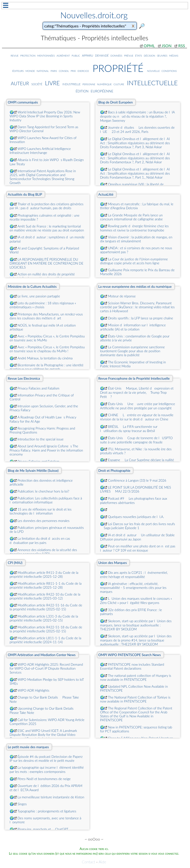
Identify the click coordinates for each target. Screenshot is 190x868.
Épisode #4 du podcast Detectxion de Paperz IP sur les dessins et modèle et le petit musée (46, 759)
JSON (167, 46)
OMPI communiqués (23, 102)
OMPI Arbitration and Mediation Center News (42, 655)
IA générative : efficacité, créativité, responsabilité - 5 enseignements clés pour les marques (133, 588)
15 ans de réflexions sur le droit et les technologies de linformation (41, 511)
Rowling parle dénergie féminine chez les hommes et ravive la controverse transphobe (134, 228)
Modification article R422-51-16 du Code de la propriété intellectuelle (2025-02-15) (46, 607)
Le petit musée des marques (28, 747)
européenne (102, 90)
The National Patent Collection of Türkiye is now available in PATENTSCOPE (135, 699)
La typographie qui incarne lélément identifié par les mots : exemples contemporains (47, 770)
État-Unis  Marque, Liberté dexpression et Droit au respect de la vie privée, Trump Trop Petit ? (137, 393)
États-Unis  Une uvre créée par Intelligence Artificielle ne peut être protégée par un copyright (137, 406)
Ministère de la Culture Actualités (32, 287)
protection (28, 55)
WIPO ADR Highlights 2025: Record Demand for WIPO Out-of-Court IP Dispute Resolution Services (46, 668)
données (116, 55)
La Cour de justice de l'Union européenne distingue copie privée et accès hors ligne (134, 261)
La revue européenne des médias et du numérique (135, 287)
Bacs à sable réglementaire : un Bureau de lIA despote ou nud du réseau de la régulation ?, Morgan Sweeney (137, 116)
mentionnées (46, 55)
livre (52, 82)
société (37, 84)
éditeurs (18, 71)
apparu (88, 55)
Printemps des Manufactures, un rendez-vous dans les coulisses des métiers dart (46, 316)
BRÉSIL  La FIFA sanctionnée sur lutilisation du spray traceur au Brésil (129, 429)
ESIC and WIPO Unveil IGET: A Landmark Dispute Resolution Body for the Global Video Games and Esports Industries (43, 735)
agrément (63, 55)
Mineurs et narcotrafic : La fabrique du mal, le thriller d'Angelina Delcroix (137, 206)
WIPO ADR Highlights (33, 690)
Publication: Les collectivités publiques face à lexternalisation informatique (46, 500)
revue (15, 55)
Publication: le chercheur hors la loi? (43, 491)
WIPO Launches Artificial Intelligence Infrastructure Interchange (40, 151)
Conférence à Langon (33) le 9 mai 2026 (137, 480)
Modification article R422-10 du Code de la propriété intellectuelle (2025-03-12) (45, 596)
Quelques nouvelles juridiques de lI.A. (136, 517)
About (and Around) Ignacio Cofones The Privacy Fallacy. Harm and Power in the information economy (46, 450)
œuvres (162, 55)
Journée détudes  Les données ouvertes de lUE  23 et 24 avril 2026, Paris (137, 130)
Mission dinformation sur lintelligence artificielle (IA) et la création (133, 327)
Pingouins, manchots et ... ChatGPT (43, 829)
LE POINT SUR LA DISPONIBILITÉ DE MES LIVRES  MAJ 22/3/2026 (136, 489)
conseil (64, 71)
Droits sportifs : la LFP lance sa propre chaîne (140, 318)
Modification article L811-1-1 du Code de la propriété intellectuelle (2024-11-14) (45, 640)
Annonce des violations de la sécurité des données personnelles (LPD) (43, 552)
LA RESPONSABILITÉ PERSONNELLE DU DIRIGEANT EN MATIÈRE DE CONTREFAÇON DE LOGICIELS (47, 263)
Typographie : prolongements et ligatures (47, 811)
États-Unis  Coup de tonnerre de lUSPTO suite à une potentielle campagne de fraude (136, 440)
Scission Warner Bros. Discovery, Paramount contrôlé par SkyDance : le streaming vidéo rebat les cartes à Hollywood (137, 307)
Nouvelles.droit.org (94, 15)
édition (82, 91)
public (76, 55)
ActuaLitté (106, 194)
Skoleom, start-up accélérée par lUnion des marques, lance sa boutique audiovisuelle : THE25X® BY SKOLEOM (136, 625)
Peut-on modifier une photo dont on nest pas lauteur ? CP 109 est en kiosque (138, 548)
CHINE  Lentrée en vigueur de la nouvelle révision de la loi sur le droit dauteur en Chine (137, 417)
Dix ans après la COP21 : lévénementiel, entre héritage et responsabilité (134, 575)
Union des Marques (113, 563)
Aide (102, 862)
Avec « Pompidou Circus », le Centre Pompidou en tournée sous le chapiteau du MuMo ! (47, 349)
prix (73, 71)
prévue (129, 55)
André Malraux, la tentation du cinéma (45, 358)
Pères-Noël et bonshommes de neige (44, 779)
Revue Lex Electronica (24, 378)
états (139, 55)
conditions (169, 71)
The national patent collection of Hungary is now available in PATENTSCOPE (136, 678)
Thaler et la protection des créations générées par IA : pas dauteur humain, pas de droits (47, 206)
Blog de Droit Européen (116, 102)
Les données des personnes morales (43, 521)
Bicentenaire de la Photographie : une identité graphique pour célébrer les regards (47, 367)
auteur (20, 83)
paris (54, 71)
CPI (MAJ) (15, 563)
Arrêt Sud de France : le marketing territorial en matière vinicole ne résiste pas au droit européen (47, 228)
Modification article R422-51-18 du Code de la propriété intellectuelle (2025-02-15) (46, 629)
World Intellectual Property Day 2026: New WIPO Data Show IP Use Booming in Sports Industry (45, 116)
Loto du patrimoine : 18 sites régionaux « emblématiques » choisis (43, 305)
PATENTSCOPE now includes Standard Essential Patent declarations (132, 666)
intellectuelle (152, 82)
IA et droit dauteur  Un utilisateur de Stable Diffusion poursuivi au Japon (137, 537)
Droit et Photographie (114, 471)
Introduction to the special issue (41, 439)
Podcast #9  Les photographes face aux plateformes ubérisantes (134, 501)
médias (174, 55)
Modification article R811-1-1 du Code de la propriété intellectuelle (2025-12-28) (46, 585)
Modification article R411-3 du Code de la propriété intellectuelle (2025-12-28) (44, 575)
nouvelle (153, 71)
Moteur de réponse (122, 296)
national (43, 71)
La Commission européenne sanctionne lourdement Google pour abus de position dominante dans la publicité (132, 351)
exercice (83, 71)
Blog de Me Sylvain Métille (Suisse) (33, 471)
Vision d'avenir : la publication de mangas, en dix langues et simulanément (136, 239)
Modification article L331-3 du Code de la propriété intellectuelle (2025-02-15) (44, 618)
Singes (22, 804)
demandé (102, 55)
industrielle (72, 84)
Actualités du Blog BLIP (25, 194)
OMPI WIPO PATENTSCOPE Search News (130, 655)
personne (89, 84)
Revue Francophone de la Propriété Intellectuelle (134, 378)
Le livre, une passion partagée (39, 296)
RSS (181, 46)
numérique (104, 84)
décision (149, 55)
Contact (88, 862)
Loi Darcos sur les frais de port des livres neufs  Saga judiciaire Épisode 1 (137, 526)
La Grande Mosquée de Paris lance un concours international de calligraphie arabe (131, 217)
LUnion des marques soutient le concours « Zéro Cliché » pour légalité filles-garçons (136, 601)
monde (30, 71)
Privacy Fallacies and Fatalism (39, 388)
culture (119, 84)
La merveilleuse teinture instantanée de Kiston (51, 797)
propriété (118, 67)
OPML (149, 46)
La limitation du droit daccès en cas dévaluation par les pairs (40, 541)
